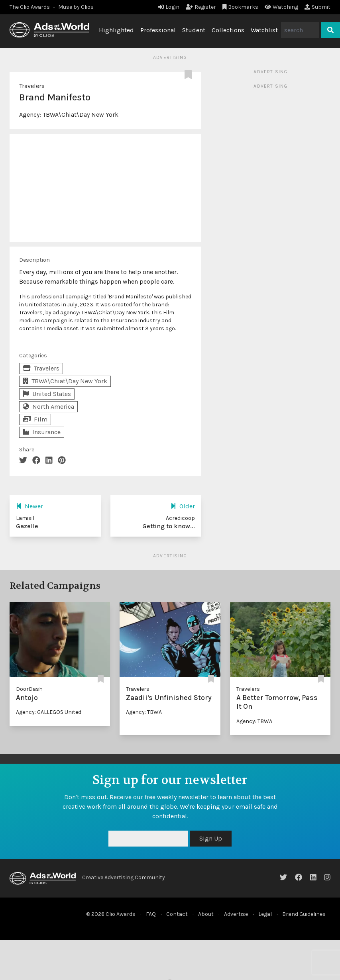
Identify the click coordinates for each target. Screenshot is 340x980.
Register (201, 7)
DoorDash (29, 689)
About (206, 914)
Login (169, 7)
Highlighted (116, 30)
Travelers (32, 86)
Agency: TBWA (144, 712)
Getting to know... (169, 526)
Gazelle (27, 526)
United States (47, 394)
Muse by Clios (76, 7)
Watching (281, 7)
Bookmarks (241, 7)
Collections (228, 30)
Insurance (42, 432)
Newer (29, 506)
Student (194, 30)
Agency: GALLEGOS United (49, 712)
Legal (265, 914)
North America (48, 407)
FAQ (151, 914)
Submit (317, 7)
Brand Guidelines (304, 914)
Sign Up (211, 838)
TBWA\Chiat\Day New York (81, 115)
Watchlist (264, 30)
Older (183, 506)
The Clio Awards (30, 7)
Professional (158, 30)
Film (35, 419)
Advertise (236, 914)
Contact (177, 914)
